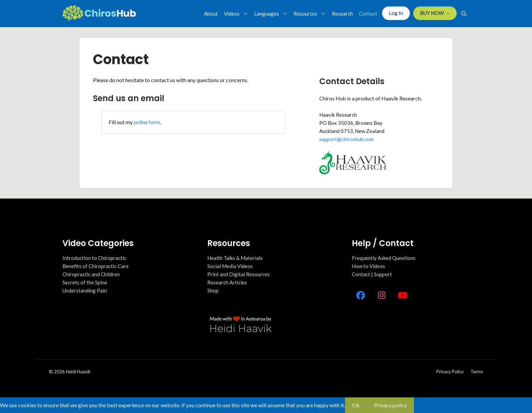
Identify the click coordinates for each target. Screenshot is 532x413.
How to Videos (368, 266)
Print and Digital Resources (239, 274)
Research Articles (227, 282)
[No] (421, 407)
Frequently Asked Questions (384, 258)
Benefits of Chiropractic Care (96, 266)
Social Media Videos (230, 266)
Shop (213, 290)
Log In (396, 13)
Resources (311, 14)
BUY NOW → (435, 13)
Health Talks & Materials (235, 258)
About (211, 14)
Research (342, 14)
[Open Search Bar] (464, 14)
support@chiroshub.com (346, 139)
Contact (368, 14)
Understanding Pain (85, 290)
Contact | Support (372, 274)
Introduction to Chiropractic (94, 258)
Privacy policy (450, 372)
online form (147, 122)
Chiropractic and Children (91, 274)
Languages (272, 14)
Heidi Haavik (78, 372)
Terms (477, 372)
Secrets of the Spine (85, 282)
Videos (237, 14)
